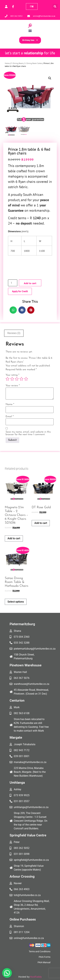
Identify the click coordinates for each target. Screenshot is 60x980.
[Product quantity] (13, 283)
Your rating (12, 375)
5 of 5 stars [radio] (26, 379)
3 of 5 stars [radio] (17, 379)
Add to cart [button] (14, 538)
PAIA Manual (44, 962)
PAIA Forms (45, 957)
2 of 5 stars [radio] (12, 379)
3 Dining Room (17, 63)
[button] (55, 6)
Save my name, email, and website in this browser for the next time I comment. (28, 433)
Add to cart (30, 283)
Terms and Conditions (40, 951)
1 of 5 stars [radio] (8, 379)
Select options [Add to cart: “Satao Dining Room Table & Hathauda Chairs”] (16, 602)
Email (10, 417)
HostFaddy (36, 977)
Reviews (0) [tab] (14, 333)
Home (7, 63)
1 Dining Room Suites (33, 63)
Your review (13, 386)
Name (10, 404)
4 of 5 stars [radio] (21, 379)
